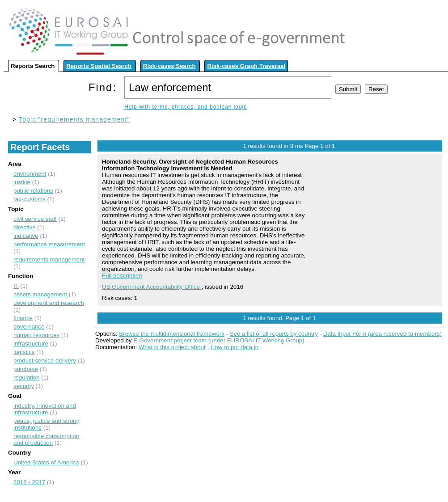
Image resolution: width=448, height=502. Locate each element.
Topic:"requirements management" (74, 119)
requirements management (49, 259)
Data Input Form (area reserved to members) (382, 334)
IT (16, 286)
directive (25, 227)
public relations (33, 191)
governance (29, 327)
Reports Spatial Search (99, 66)
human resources (36, 335)
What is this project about (172, 347)
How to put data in (235, 347)
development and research (49, 303)
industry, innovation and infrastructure (45, 409)
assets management (40, 294)
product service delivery (45, 361)
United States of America (46, 462)
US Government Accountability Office (152, 287)
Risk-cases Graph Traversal (246, 66)
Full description (122, 276)
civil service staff (35, 219)
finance (23, 318)
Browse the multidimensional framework (172, 334)
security (24, 386)
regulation (27, 378)
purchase (26, 369)
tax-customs (30, 199)
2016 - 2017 (29, 482)
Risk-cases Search (169, 66)
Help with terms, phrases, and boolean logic (186, 107)
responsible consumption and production (46, 439)
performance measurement (49, 244)
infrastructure (31, 344)
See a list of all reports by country (274, 334)
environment (30, 174)
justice (22, 182)
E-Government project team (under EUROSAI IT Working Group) (219, 340)
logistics (24, 352)
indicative (26, 236)
